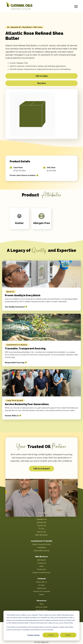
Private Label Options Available (24, 175)
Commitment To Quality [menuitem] (42, 541)
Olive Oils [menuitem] (41, 513)
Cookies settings (33, 635)
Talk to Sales (42, 76)
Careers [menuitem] (41, 595)
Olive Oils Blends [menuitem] (42, 516)
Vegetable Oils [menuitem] (42, 519)
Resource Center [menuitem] (42, 607)
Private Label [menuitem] (41, 570)
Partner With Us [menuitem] (41, 582)
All (8, 27)
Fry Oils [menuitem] (42, 529)
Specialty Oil (16, 27)
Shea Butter (27, 27)
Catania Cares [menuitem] (42, 588)
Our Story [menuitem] (41, 585)
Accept (51, 635)
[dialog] (41, 626)
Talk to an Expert (41, 469)
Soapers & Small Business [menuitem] (41, 573)
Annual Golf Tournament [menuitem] (42, 592)
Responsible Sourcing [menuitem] (42, 551)
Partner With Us (12, 416)
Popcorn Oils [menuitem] (42, 532)
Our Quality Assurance (15, 307)
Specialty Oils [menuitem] (41, 522)
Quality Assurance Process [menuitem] (41, 544)
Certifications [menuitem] (42, 548)
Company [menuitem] (42, 579)
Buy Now (42, 83)
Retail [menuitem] (42, 566)
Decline (68, 635)
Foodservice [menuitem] (42, 563)
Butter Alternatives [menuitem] (41, 535)
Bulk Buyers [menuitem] (42, 560)
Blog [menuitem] (42, 604)
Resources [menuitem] (41, 601)
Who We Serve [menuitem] (42, 557)
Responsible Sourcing (15, 363)
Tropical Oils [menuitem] (41, 526)
